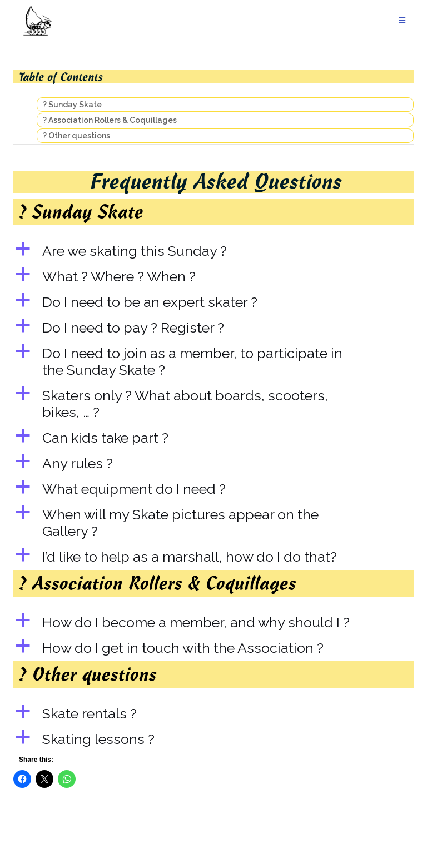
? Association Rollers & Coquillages (110, 120)
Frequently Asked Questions (217, 181)
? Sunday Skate (72, 105)
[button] (213, 251)
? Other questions (76, 136)
